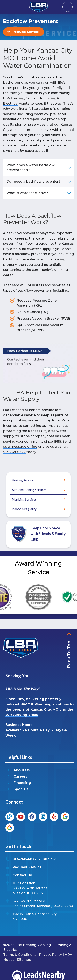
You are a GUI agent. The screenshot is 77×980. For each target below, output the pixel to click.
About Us (22, 770)
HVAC (25, 704)
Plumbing (43, 704)
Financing (22, 783)
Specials (21, 789)
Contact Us (22, 875)
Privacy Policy (51, 955)
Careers (20, 776)
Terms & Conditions (20, 955)
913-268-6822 (14, 452)
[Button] (24, 32)
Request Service (27, 867)
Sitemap (24, 960)
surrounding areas (22, 715)
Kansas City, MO (44, 709)
